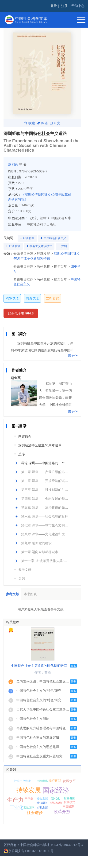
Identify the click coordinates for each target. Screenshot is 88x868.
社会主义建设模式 (41, 246)
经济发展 (15, 246)
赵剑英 (13, 164)
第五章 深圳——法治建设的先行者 (45, 507)
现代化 (56, 799)
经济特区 (29, 238)
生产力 (15, 800)
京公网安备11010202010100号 (29, 851)
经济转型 (55, 780)
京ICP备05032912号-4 (67, 845)
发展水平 (69, 781)
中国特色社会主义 (55, 238)
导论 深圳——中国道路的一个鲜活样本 (45, 463)
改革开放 (62, 812)
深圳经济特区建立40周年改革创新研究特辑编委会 (42, 445)
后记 (22, 579)
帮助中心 (78, 6)
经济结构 (56, 803)
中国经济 (68, 806)
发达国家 (29, 807)
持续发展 (29, 790)
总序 (22, 454)
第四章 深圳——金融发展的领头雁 (45, 499)
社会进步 (35, 813)
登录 (54, 6)
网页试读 (32, 298)
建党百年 (60, 266)
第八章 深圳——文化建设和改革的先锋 (45, 534)
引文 (55, 123)
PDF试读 (12, 298)
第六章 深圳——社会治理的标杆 (45, 516)
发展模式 (69, 802)
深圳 (64, 246)
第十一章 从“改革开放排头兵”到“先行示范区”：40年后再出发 (45, 561)
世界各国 (69, 798)
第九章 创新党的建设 (36, 543)
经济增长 (42, 803)
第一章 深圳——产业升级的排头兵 (45, 472)
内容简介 (25, 436)
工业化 (17, 808)
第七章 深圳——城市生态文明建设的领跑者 (45, 525)
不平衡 (29, 799)
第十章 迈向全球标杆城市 (40, 552)
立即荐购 (53, 298)
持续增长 (43, 781)
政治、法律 (38, 218)
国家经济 (56, 790)
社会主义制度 (23, 781)
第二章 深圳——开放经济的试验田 (45, 481)
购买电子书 (21, 313)
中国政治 (57, 218)
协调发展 (42, 808)
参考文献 (25, 570)
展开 (73, 355)
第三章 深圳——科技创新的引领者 (45, 490)
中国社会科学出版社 (42, 224)
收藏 (30, 123)
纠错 (42, 123)
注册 (65, 6)
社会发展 (42, 799)
